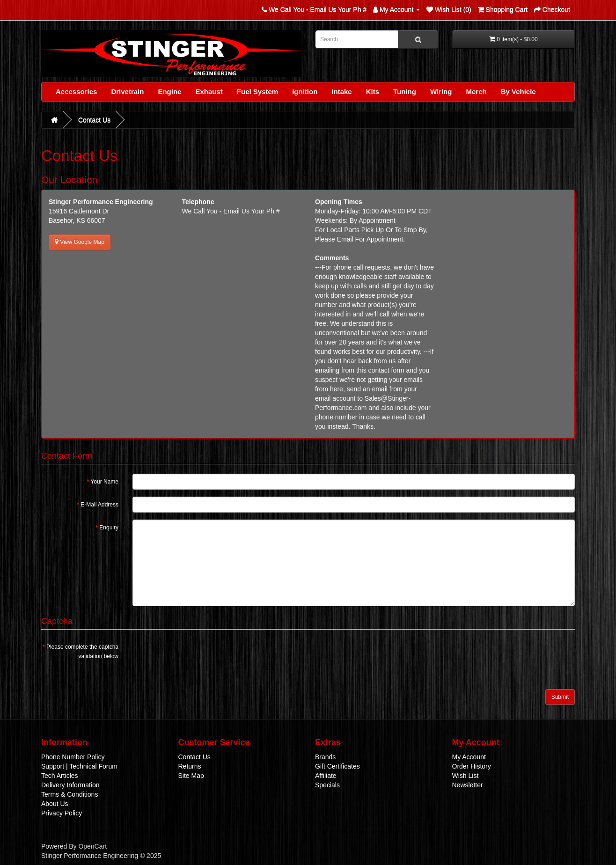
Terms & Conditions (70, 794)
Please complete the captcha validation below (82, 652)
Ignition (305, 92)
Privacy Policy (62, 813)
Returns (190, 766)
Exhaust (209, 92)
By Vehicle (518, 92)
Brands (325, 757)
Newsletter (468, 785)
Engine (169, 92)
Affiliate (326, 776)
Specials (327, 785)
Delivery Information (70, 785)
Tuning (405, 92)
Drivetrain (127, 92)
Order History (472, 766)
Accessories (76, 92)
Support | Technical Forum (79, 766)
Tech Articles (60, 776)
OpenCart (92, 846)
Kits (373, 92)
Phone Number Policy (73, 757)
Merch (476, 92)
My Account (469, 757)
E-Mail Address (99, 505)
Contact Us (94, 120)
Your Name (104, 482)
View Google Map (80, 242)
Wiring (441, 92)
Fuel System (257, 92)
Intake (341, 92)
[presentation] (204, 657)
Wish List (466, 776)
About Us (55, 804)
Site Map (191, 776)
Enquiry (109, 528)
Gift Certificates (337, 766)
